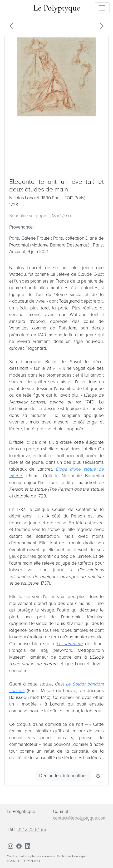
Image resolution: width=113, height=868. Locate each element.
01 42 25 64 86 (32, 829)
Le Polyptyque (57, 8)
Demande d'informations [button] (63, 776)
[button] (11, 26)
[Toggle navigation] (102, 8)
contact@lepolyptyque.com (80, 818)
